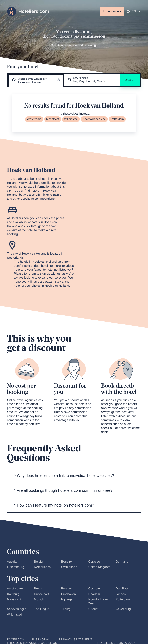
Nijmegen (68, 600)
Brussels (67, 589)
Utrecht (93, 609)
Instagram (42, 640)
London (121, 594)
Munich (39, 600)
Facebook (16, 640)
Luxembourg (16, 567)
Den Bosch (123, 589)
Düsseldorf (41, 594)
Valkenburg (123, 609)
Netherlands (42, 567)
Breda (38, 589)
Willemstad (71, 119)
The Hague (42, 609)
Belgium (40, 562)
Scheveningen (17, 609)
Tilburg (66, 609)
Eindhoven (69, 594)
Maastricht (53, 119)
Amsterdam (34, 119)
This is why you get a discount (74, 46)
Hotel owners (112, 11)
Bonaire (67, 562)
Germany (122, 562)
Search (130, 80)
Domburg (13, 594)
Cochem (94, 589)
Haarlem (94, 594)
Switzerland (69, 567)
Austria (12, 562)
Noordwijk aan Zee (94, 119)
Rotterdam (117, 119)
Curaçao (94, 562)
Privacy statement (75, 640)
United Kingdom (99, 567)
